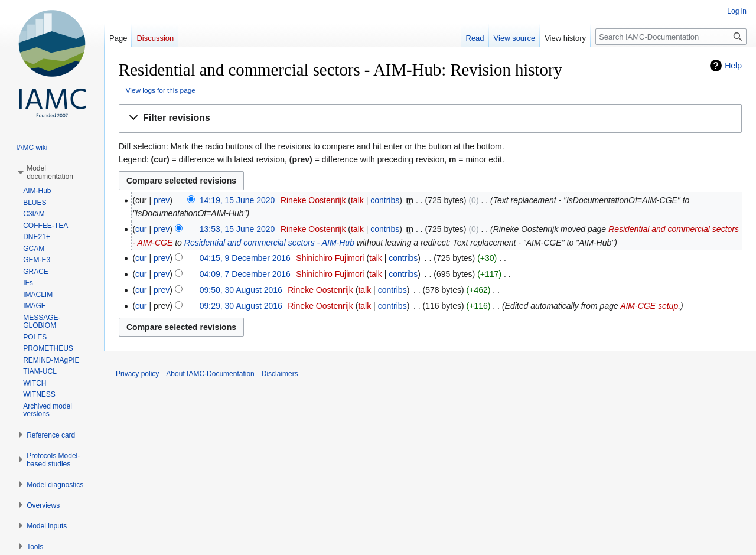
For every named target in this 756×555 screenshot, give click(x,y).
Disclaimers (280, 374)
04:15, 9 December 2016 (245, 258)
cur (141, 229)
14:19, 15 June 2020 (237, 200)
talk (357, 200)
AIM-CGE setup (649, 306)
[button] (430, 118)
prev (162, 200)
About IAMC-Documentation (210, 374)
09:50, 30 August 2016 (241, 290)
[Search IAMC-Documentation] (671, 37)
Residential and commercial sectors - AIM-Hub (269, 243)
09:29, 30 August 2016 (241, 306)
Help (733, 66)
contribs (385, 200)
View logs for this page (161, 90)
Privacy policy (137, 374)
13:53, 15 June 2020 (237, 229)
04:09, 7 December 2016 (245, 274)
